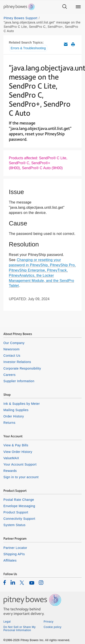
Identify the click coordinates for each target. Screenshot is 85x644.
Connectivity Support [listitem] (19, 519)
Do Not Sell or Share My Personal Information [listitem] (19, 629)
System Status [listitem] (15, 525)
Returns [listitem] (9, 423)
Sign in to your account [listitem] (21, 477)
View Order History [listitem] (18, 452)
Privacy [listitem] (49, 622)
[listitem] (5, 582)
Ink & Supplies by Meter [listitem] (22, 404)
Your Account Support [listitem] (20, 464)
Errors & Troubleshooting (28, 48)
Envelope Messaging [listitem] (19, 506)
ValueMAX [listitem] (11, 458)
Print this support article (73, 44)
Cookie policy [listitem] (53, 627)
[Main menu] (78, 7)
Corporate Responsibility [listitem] (22, 368)
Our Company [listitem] (14, 343)
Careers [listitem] (10, 375)
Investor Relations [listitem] (17, 362)
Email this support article (66, 44)
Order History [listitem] (14, 416)
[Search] (65, 7)
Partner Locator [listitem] (15, 548)
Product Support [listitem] (16, 512)
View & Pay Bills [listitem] (16, 445)
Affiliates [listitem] (10, 560)
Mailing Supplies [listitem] (16, 410)
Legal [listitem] (7, 622)
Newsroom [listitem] (11, 349)
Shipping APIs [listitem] (14, 554)
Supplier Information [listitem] (19, 381)
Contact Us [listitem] (12, 356)
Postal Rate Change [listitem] (19, 500)
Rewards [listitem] (10, 471)
